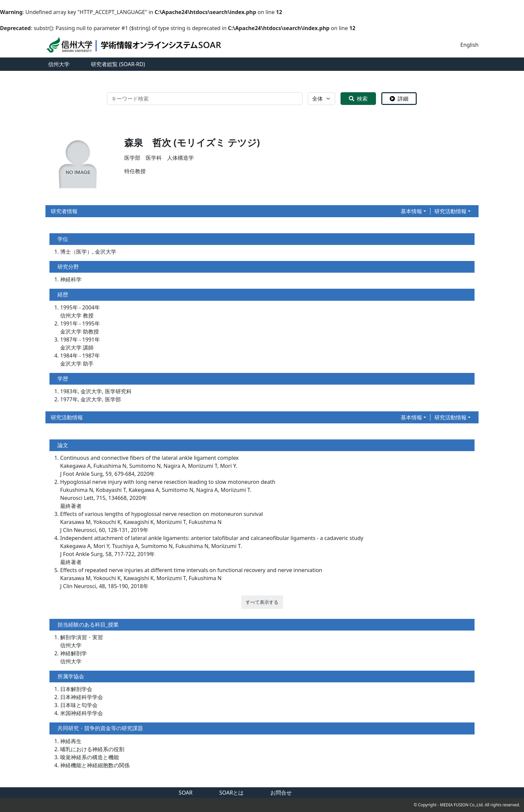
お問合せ (281, 793)
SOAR (186, 793)
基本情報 (411, 211)
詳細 (399, 99)
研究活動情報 (450, 211)
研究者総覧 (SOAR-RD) (118, 64)
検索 (358, 99)
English (470, 45)
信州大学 (59, 64)
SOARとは (231, 793)
